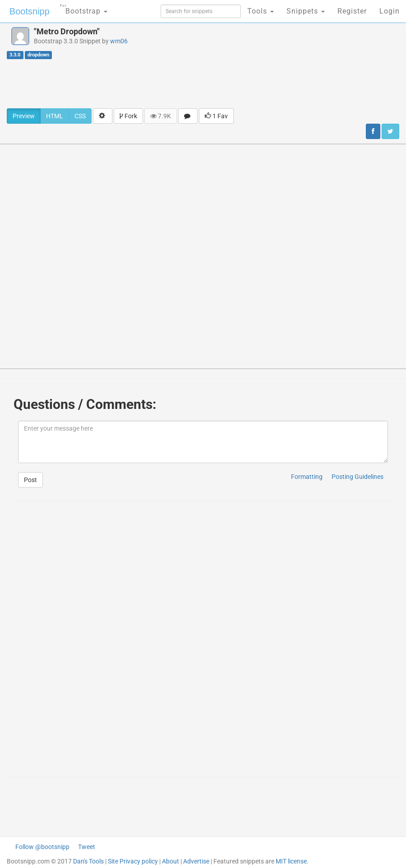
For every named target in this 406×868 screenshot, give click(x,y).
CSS (80, 116)
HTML (55, 116)
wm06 (119, 41)
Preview (24, 116)
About (171, 861)
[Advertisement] (203, 84)
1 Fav (216, 116)
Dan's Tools (88, 861)
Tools (261, 11)
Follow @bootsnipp (42, 847)
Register (352, 11)
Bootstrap (84, 8)
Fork (128, 116)
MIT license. (292, 861)
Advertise (196, 861)
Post (30, 480)
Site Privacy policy (133, 861)
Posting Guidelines (358, 477)
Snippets (306, 11)
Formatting (307, 477)
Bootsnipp (30, 11)
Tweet (87, 847)
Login (390, 11)
